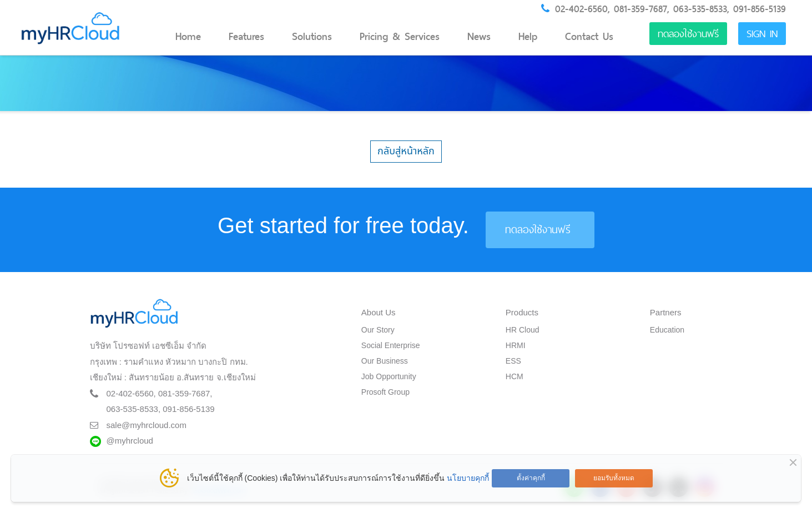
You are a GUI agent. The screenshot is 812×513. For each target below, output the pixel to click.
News (479, 37)
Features (246, 37)
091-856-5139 (760, 9)
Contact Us (589, 37)
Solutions (312, 37)
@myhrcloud (130, 441)
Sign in (762, 34)
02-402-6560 (581, 9)
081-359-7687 (640, 9)
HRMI (516, 345)
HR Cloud (523, 330)
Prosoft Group (385, 392)
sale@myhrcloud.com (147, 425)
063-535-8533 (700, 9)
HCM (515, 376)
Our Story (378, 330)
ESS (513, 361)
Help (528, 37)
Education (667, 330)
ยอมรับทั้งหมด (614, 478)
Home (188, 37)
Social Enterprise (391, 345)
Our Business (385, 361)
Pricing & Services (400, 37)
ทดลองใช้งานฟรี (688, 34)
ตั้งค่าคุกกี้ (531, 478)
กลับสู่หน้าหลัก (406, 151)
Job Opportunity (389, 376)
